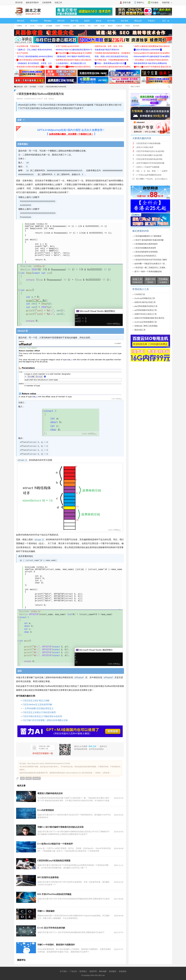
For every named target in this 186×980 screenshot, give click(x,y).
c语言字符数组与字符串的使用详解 (150, 163)
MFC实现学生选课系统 (48, 877)
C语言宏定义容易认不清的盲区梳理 (39, 712)
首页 (26, 87)
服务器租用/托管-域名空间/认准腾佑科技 (150, 63)
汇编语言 (119, 26)
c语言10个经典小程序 (145, 147)
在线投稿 (123, 971)
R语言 (128, 26)
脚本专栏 (61, 21)
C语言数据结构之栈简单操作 (146, 244)
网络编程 (48, 21)
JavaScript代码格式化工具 (145, 298)
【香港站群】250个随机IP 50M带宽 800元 (73, 56)
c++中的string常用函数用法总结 (149, 175)
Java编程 (49, 26)
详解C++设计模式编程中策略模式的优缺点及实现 (60, 827)
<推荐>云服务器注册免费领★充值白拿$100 (152, 46)
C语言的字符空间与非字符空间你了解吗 (151, 260)
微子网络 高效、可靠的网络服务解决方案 (112, 60)
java (74, 26)
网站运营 (138, 21)
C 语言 (40, 26)
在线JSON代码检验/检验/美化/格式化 (149, 318)
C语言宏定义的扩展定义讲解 (36, 701)
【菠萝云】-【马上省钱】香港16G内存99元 (35, 50)
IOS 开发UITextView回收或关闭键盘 (54, 894)
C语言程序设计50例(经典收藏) (148, 143)
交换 (22, 778)
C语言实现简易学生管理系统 (146, 252)
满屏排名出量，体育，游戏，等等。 (110, 46)
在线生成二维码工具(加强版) (146, 326)
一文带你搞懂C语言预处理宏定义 (38, 708)
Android (82, 26)
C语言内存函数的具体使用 (145, 248)
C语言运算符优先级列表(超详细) (149, 159)
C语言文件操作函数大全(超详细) (149, 155)
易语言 (110, 26)
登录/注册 (127, 2)
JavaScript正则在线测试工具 (146, 322)
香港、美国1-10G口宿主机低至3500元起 (111, 56)
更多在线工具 (140, 330)
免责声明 (93, 971)
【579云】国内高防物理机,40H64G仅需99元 (35, 56)
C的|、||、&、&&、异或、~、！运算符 (152, 171)
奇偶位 (29, 778)
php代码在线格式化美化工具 (146, 306)
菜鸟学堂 (19, 2)
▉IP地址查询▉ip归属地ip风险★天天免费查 (74, 53)
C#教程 (19, 26)
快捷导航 (167, 2)
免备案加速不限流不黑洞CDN (107, 50)
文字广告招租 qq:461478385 (67, 46)
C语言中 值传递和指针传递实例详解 (149, 240)
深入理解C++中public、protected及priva (152, 179)
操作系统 (125, 21)
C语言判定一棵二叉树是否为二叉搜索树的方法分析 (155, 268)
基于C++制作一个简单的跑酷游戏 (148, 272)
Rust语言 (67, 26)
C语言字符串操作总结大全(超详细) (150, 151)
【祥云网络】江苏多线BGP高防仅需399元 (151, 60)
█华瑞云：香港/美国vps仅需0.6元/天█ (111, 63)
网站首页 (21, 21)
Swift (96, 26)
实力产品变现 (22, 53)
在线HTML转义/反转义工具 (146, 314)
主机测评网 (47, 2)
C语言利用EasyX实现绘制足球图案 (54, 861)
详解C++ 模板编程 (46, 911)
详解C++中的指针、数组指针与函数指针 (56, 945)
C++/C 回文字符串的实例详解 (51, 928)
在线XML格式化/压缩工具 (145, 302)
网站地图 (103, 971)
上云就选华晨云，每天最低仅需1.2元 (71, 63)
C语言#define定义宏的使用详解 (37, 705)
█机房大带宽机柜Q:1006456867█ (148, 50)
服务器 (99, 21)
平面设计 (151, 21)
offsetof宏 (37, 778)
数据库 (87, 21)
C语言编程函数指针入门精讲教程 (148, 236)
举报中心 (140, 2)
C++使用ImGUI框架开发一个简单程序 (55, 844)
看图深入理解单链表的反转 (50, 793)
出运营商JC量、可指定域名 (28, 46)
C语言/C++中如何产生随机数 (148, 167)
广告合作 (73, 971)
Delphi (58, 26)
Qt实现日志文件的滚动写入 (145, 256)
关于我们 (63, 971)
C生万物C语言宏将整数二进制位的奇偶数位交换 (45, 720)
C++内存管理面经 (46, 810)
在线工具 (58, 2)
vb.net (32, 26)
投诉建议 (113, 971)
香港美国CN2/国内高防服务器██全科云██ (34, 67)
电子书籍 (111, 21)
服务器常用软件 (32, 2)
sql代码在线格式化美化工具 (146, 310)
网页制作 (34, 21)
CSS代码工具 (140, 294)
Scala (103, 26)
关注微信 (155, 2)
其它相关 (136, 26)
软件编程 (33, 87)
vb (26, 26)
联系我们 (83, 971)
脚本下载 (75, 21)
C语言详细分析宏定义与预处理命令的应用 (42, 716)
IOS (89, 26)
